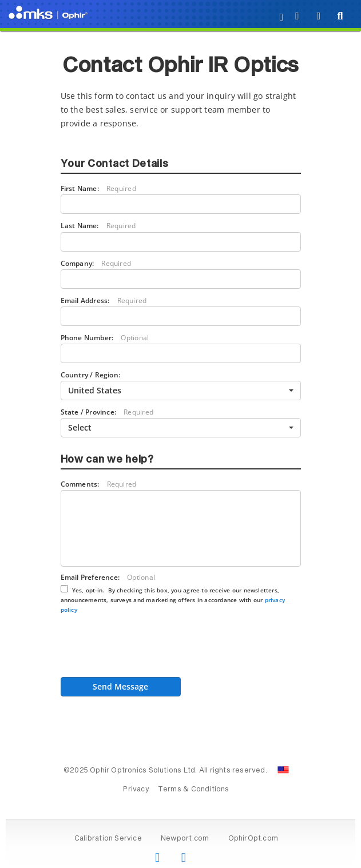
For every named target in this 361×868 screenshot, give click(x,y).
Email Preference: (173, 593)
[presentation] (148, 649)
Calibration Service (108, 839)
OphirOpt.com (253, 839)
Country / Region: (91, 375)
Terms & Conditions (194, 790)
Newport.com (185, 839)
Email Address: (104, 300)
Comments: (99, 484)
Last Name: (98, 226)
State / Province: (107, 412)
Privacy (136, 790)
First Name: (98, 188)
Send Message (120, 686)
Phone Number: (105, 338)
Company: (96, 263)
